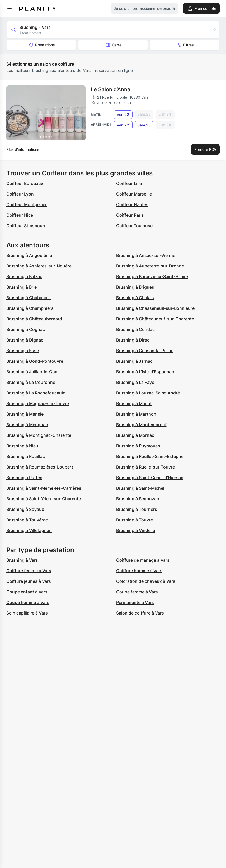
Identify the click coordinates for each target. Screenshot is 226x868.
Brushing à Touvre (135, 520)
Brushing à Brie (22, 287)
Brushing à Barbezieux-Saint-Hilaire (152, 276)
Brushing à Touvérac (27, 520)
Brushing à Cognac (26, 329)
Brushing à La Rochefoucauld (36, 393)
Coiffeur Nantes (132, 204)
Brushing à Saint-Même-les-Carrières (44, 488)
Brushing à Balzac (24, 276)
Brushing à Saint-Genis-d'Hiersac (150, 478)
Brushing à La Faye (135, 382)
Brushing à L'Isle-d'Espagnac (145, 372)
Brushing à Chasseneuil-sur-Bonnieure (155, 308)
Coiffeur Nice (20, 215)
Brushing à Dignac (25, 340)
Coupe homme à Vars (28, 602)
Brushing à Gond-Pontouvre (35, 361)
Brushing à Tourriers (137, 509)
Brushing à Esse (23, 351)
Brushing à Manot (134, 403)
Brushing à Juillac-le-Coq (32, 372)
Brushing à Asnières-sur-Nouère (39, 266)
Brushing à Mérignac (27, 425)
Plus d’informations (23, 149)
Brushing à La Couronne (31, 382)
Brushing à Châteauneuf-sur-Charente (155, 319)
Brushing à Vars (22, 560)
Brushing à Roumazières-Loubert (40, 467)
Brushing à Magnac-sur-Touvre (38, 403)
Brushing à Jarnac (134, 361)
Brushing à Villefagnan (29, 530)
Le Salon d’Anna (110, 89)
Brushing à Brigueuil (136, 287)
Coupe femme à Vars (137, 592)
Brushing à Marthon (136, 414)
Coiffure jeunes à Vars (29, 581)
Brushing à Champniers (30, 308)
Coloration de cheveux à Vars (146, 581)
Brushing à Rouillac (26, 456)
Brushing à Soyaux (25, 509)
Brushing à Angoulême (29, 255)
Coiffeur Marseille (134, 194)
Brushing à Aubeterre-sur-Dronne (150, 266)
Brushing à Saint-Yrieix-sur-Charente (44, 499)
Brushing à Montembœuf (141, 425)
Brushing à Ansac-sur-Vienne (146, 255)
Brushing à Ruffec (24, 478)
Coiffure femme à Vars (29, 571)
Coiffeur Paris (130, 215)
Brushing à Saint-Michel (140, 488)
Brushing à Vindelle (136, 530)
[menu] (10, 8)
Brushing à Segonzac (138, 499)
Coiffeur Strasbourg (27, 226)
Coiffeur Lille (129, 183)
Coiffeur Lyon (20, 194)
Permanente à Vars (135, 602)
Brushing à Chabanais (29, 298)
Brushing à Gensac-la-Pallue (145, 351)
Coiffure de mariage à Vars (143, 560)
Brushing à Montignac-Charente (39, 435)
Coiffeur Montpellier (27, 204)
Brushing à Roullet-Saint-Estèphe (150, 456)
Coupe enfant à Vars (27, 592)
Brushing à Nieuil (23, 446)
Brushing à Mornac (135, 435)
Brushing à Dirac (133, 340)
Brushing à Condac (135, 329)
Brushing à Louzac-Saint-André (148, 393)
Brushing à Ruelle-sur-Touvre (145, 467)
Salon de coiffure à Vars (140, 613)
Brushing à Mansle (25, 414)
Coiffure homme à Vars (139, 571)
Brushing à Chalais (135, 298)
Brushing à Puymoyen (138, 446)
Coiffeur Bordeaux (25, 183)
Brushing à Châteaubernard (34, 319)
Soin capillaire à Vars (27, 613)
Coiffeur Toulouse (134, 226)
